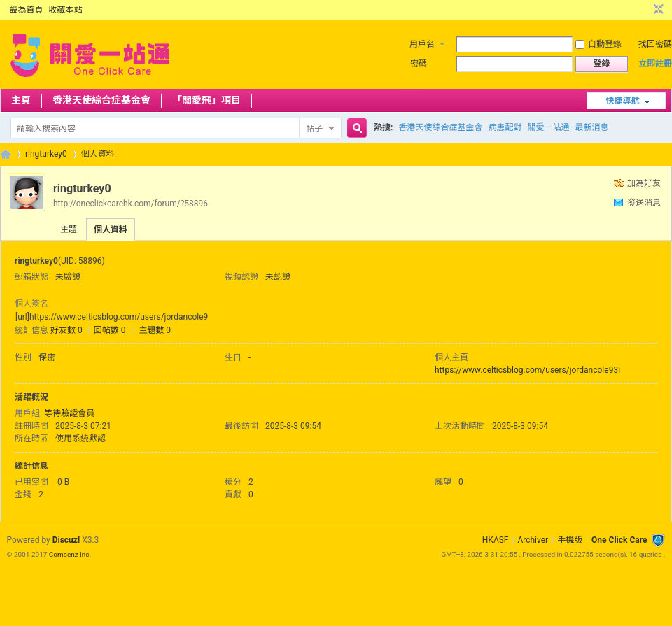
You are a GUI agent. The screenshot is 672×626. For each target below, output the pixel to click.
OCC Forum (6, 154)
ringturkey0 (46, 154)
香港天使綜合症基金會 (101, 100)
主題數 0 (155, 330)
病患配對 (505, 127)
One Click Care (619, 540)
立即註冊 (655, 64)
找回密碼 (655, 44)
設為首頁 (27, 10)
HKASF (496, 540)
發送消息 (644, 203)
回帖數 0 (110, 330)
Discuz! (66, 540)
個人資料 (111, 229)
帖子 (314, 129)
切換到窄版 (657, 10)
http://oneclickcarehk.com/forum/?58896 (131, 204)
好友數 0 (66, 330)
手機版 (570, 540)
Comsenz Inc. (70, 554)
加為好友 (644, 183)
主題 (69, 229)
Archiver (533, 540)
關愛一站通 (548, 127)
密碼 (419, 64)
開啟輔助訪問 (645, 10)
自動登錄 (598, 44)
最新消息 (591, 127)
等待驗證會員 (69, 413)
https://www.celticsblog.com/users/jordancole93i (527, 370)
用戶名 (422, 44)
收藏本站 (66, 10)
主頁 (21, 100)
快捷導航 (622, 101)
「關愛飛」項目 (206, 100)
